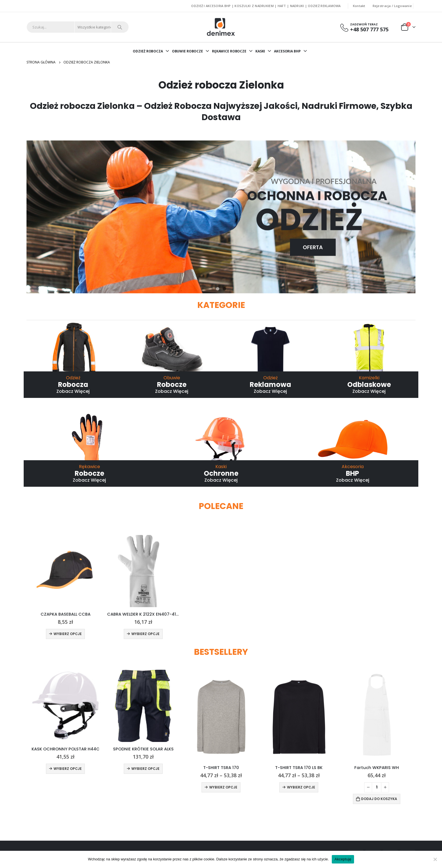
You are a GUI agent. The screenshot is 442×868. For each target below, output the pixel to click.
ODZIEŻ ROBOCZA (148, 51)
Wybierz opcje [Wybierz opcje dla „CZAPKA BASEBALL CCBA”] (68, 634)
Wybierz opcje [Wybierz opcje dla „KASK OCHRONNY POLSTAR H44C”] (68, 769)
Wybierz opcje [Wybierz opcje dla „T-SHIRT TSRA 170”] (223, 787)
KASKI (260, 51)
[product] (65, 571)
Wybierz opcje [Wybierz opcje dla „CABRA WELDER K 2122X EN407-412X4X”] (145, 634)
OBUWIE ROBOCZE (187, 51)
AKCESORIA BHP (287, 51)
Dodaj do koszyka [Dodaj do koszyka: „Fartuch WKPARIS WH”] (379, 798)
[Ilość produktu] (377, 787)
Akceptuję (343, 859)
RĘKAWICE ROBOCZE (229, 51)
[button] (218, 289)
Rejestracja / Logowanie (392, 6)
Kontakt (359, 6)
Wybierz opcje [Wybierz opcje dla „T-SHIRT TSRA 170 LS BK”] (301, 787)
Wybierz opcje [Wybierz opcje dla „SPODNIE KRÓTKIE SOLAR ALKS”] (145, 769)
